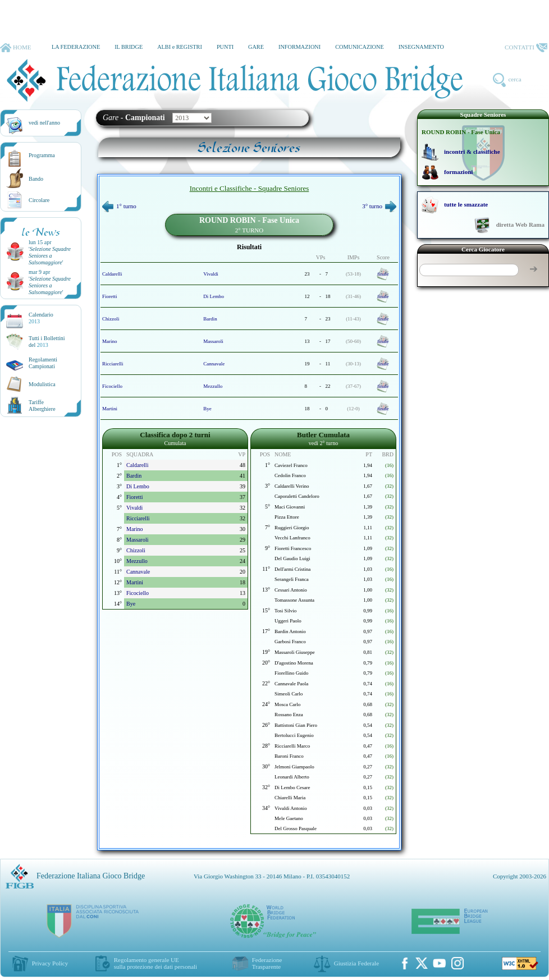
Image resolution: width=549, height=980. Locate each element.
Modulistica (42, 384)
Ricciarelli (113, 364)
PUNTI (225, 47)
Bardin (210, 319)
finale (383, 274)
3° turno (379, 206)
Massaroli (213, 341)
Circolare (39, 200)
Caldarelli (112, 274)
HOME (15, 48)
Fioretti (110, 296)
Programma (42, 155)
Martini (110, 409)
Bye (207, 409)
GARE (256, 47)
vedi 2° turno (323, 443)
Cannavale (214, 364)
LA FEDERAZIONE (76, 47)
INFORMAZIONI (299, 47)
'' (50, 256)
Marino (110, 341)
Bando (36, 179)
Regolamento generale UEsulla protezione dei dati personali (155, 963)
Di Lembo (214, 296)
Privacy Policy (50, 963)
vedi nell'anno (44, 123)
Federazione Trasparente (267, 963)
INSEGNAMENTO (421, 47)
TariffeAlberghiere (42, 406)
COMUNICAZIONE (360, 47)
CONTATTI (526, 48)
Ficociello (112, 386)
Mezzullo (213, 386)
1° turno (119, 206)
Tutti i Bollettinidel (47, 342)
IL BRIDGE (129, 47)
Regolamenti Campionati (43, 363)
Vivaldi (211, 274)
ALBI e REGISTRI (180, 47)
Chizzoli (111, 319)
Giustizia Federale (356, 963)
